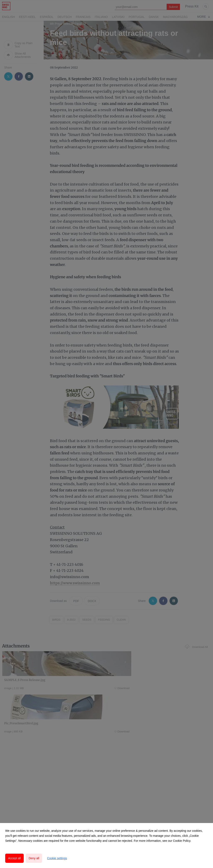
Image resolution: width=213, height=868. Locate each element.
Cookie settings (57, 858)
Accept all (14, 858)
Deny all (34, 858)
